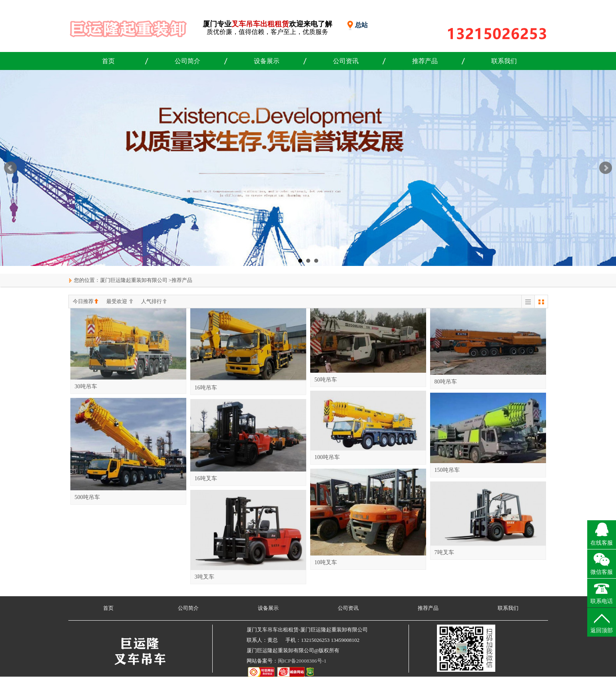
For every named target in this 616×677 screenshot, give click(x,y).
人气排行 (154, 302)
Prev (10, 168)
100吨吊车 (327, 457)
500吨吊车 (87, 497)
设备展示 (267, 61)
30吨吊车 (86, 386)
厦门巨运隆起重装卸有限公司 (134, 280)
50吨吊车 (326, 380)
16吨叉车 (206, 478)
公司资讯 (346, 61)
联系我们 (504, 61)
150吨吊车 (447, 470)
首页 (108, 61)
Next (606, 168)
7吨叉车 (444, 552)
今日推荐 (86, 302)
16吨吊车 (206, 388)
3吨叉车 (204, 577)
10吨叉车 (326, 562)
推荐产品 (425, 61)
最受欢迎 (120, 302)
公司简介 (187, 61)
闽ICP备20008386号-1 (302, 661)
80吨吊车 (446, 382)
